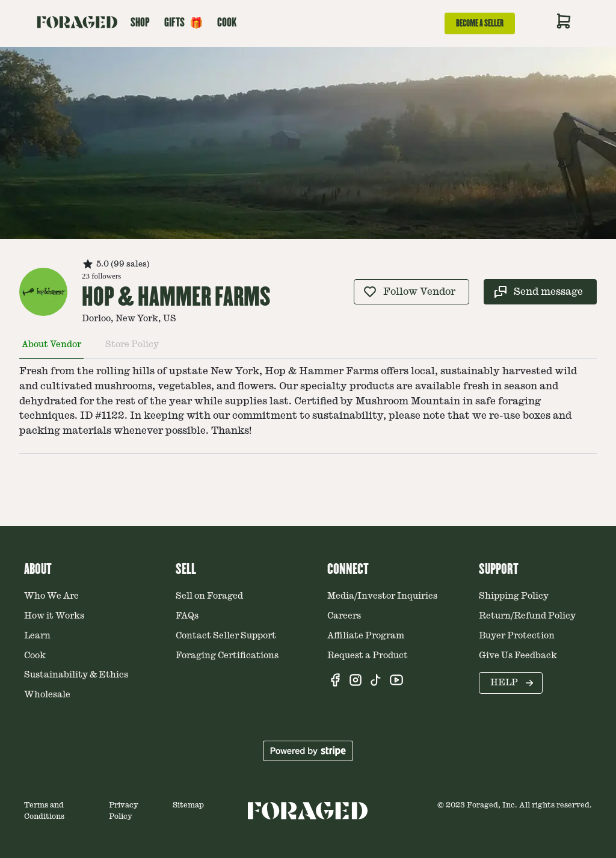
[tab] (51, 350)
